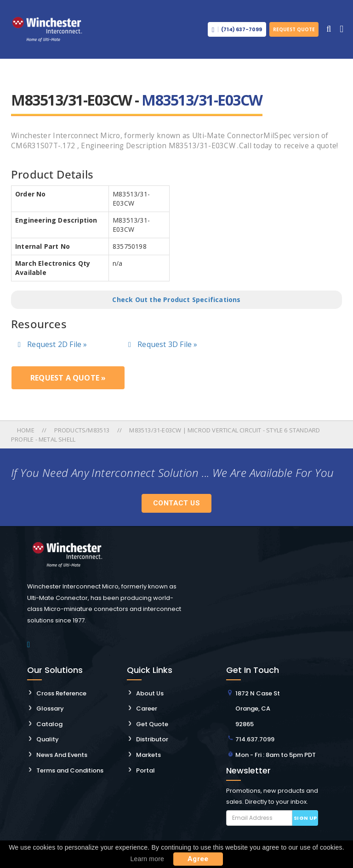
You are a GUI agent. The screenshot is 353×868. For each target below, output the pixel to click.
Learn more (147, 859)
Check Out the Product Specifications (176, 300)
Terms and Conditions (70, 770)
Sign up (305, 818)
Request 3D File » (163, 344)
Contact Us (176, 503)
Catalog (49, 724)
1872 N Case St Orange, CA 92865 (258, 709)
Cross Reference (61, 693)
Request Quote (294, 29)
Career (147, 708)
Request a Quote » (68, 378)
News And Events (62, 755)
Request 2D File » (53, 344)
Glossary (50, 708)
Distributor (152, 739)
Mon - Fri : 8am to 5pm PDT (276, 755)
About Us (150, 693)
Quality (48, 739)
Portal (145, 770)
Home (26, 430)
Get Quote (152, 724)
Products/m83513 (82, 430)
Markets (148, 755)
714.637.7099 (255, 739)
